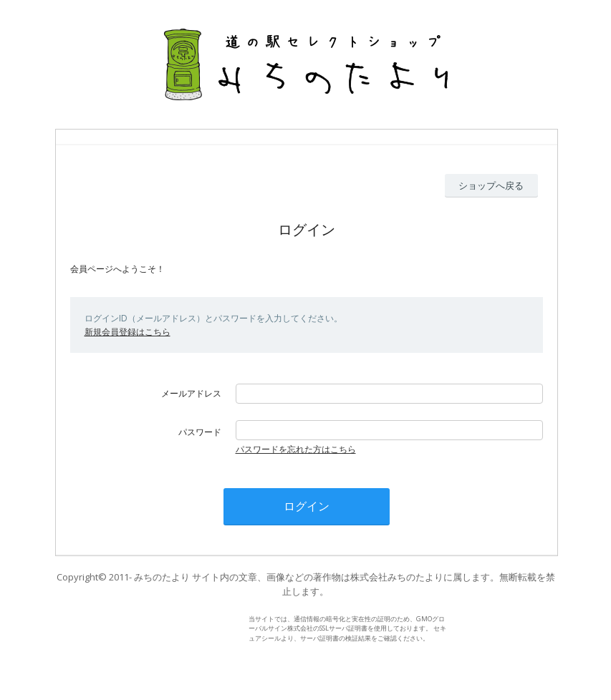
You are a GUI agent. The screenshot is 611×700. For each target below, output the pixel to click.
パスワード (200, 432)
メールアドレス (191, 393)
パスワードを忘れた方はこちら (296, 449)
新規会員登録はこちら (128, 332)
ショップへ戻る (491, 185)
